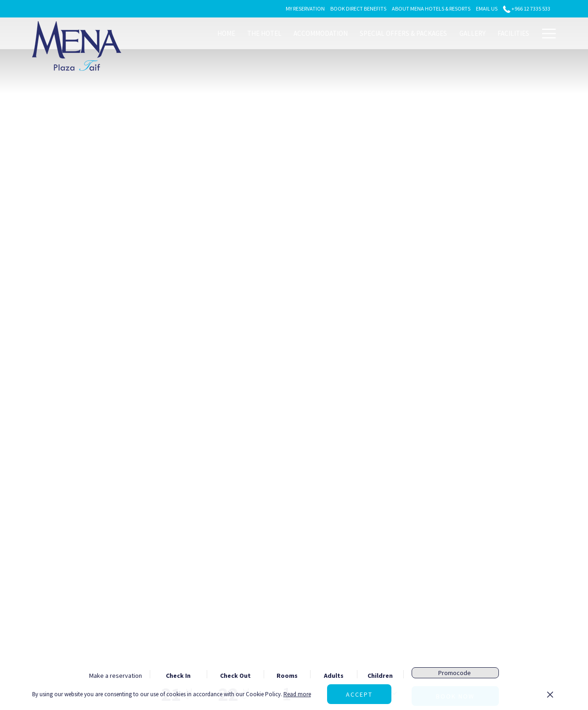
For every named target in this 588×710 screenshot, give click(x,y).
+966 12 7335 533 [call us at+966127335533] (527, 9)
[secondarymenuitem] (305, 9)
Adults (334, 676)
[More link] (546, 33)
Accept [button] (359, 694)
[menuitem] (226, 33)
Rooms (287, 676)
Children (380, 676)
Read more (297, 694)
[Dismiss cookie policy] (550, 694)
